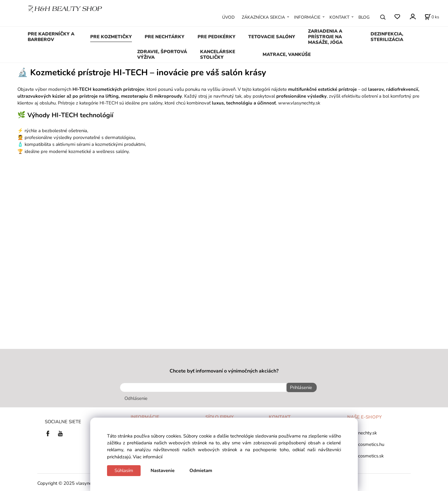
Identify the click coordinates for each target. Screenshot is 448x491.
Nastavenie (163, 470)
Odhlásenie (136, 396)
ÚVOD (228, 17)
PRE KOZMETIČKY (111, 37)
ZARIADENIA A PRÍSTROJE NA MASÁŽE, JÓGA (325, 37)
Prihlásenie (299, 387)
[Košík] (432, 17)
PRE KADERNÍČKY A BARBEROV (51, 37)
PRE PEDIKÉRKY (217, 37)
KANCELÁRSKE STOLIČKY (218, 54)
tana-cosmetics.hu (366, 442)
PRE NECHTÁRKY (165, 37)
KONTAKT (339, 17)
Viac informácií (148, 457)
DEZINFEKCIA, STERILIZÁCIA (387, 37)
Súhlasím (124, 470)
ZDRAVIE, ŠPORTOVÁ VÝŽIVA (162, 54)
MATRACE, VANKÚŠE (287, 54)
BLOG (364, 17)
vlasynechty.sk (362, 431)
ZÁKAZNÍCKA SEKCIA (263, 17)
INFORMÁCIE (307, 17)
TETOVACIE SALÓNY (272, 37)
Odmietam (201, 470)
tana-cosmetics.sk (365, 454)
